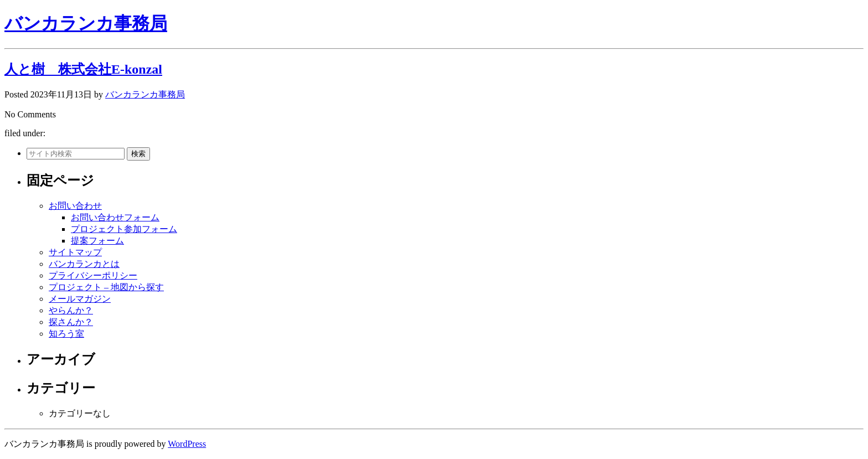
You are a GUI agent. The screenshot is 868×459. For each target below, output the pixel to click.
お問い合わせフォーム (115, 217)
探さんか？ (71, 322)
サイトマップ (75, 252)
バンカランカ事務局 (86, 23)
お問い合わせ (75, 206)
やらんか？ (71, 310)
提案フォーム (97, 241)
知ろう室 (66, 334)
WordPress (187, 444)
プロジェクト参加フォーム (124, 229)
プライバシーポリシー (93, 275)
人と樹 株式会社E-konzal (83, 69)
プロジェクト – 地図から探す (106, 287)
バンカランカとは (84, 264)
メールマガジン (80, 299)
